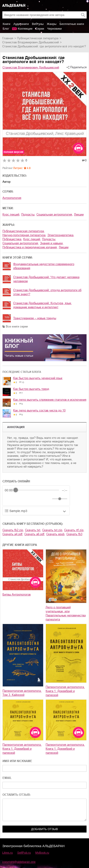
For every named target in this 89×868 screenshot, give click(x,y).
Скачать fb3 (74, 534)
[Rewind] (9, 499)
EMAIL (7, 778)
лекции (64, 247)
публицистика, (12, 239)
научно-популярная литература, (24, 235)
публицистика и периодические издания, (30, 247)
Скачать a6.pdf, (35, 534)
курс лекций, (11, 214)
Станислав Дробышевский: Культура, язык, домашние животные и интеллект (43, 305)
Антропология (12, 198)
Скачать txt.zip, (53, 530)
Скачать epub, (56, 534)
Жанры (52, 24)
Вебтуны (38, 24)
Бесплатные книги (72, 24)
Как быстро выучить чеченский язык (38, 378)
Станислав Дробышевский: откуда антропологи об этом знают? (47, 292)
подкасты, (28, 214)
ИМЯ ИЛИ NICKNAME (17, 761)
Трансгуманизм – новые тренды (35, 318)
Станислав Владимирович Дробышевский (31, 42)
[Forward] (29, 499)
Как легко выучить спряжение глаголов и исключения (50, 400)
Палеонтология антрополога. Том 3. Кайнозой (22, 693)
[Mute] (48, 499)
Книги (6, 24)
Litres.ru (7, 853)
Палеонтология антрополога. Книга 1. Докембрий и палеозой (65, 691)
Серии (40, 29)
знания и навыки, (52, 243)
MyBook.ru (42, 853)
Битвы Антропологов (17, 594)
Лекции (79, 214)
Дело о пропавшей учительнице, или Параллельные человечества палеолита (66, 613)
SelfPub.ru (24, 853)
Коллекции (25, 29)
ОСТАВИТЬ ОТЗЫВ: (17, 795)
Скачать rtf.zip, (74, 530)
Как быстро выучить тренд (31, 389)
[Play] (19, 499)
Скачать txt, (33, 530)
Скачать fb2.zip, (13, 530)
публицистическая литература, (24, 231)
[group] (36, 496)
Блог (6, 29)
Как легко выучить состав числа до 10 (39, 410)
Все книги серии (17, 326)
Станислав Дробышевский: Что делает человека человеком (46, 279)
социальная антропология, (55, 214)
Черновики (54, 29)
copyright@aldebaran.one (19, 862)
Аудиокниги (21, 24)
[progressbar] (37, 490)
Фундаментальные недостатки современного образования (44, 266)
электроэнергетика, (61, 235)
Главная (8, 38)
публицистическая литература (38, 38)
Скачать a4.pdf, (13, 534)
